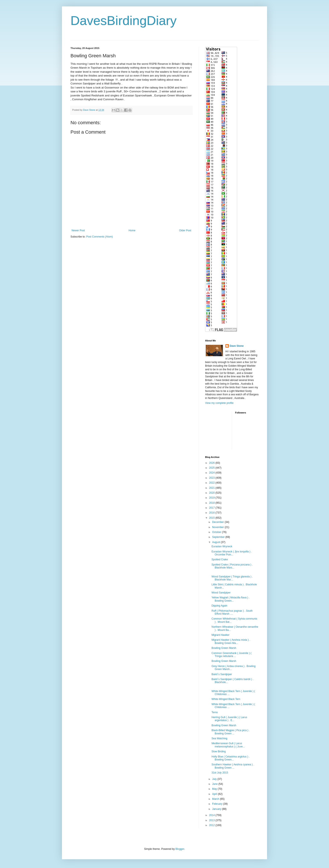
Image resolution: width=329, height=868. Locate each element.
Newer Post (78, 230)
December (218, 522)
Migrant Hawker (220, 635)
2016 (212, 513)
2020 (212, 493)
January (217, 809)
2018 (212, 503)
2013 (212, 820)
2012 (212, 825)
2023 (212, 478)
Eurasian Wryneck (222, 546)
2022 (212, 483)
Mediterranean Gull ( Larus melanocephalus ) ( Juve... (228, 745)
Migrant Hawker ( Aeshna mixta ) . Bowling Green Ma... (231, 641)
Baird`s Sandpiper (222, 674)
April (215, 794)
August (217, 542)
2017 (212, 508)
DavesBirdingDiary (124, 21)
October (217, 532)
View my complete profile (219, 403)
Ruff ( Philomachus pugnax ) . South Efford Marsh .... (232, 612)
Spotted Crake (220, 559)
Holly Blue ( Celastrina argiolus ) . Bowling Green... (231, 758)
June (215, 784)
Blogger (180, 849)
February (218, 804)
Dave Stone (237, 346)
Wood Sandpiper (221, 593)
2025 (212, 468)
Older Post (185, 230)
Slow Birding (219, 751)
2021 (212, 488)
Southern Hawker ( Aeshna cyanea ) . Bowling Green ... (233, 766)
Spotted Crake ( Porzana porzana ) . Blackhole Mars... (232, 566)
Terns (215, 712)
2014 (212, 815)
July (215, 779)
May (215, 789)
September (219, 537)
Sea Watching (219, 738)
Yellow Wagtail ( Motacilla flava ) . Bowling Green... (231, 599)
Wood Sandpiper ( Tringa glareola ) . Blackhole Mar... (232, 578)
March (216, 799)
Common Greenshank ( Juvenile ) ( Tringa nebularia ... (231, 655)
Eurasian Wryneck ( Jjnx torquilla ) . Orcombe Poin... (232, 553)
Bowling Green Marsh (224, 648)
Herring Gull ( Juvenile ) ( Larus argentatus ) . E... (229, 719)
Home (132, 230)
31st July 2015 (220, 773)
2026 (212, 463)
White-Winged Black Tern (226, 699)
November (218, 527)
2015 (212, 518)
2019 (212, 498)
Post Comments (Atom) (99, 237)
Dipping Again (219, 606)
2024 (212, 473)
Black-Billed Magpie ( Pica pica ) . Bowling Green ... (231, 732)
